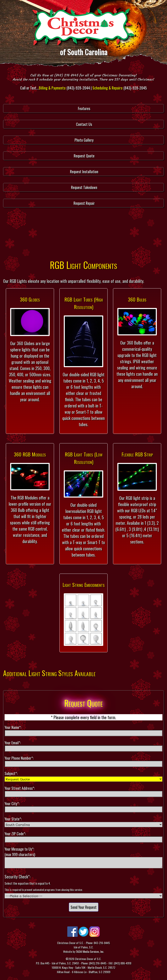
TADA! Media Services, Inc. (90, 951)
